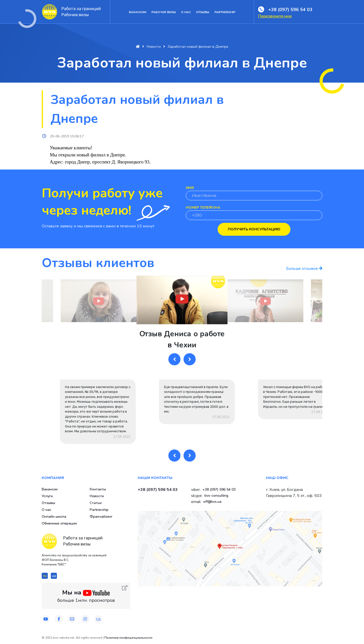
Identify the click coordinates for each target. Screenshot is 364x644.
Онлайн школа (54, 517)
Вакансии (138, 12)
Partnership (225, 12)
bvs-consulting (216, 496)
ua (54, 576)
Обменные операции (59, 523)
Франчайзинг (101, 517)
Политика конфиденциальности (128, 638)
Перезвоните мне (275, 16)
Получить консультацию (254, 229)
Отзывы (203, 12)
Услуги (47, 496)
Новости (97, 496)
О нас (186, 12)
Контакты (98, 489)
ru (45, 576)
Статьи (96, 503)
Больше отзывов (304, 269)
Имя (190, 188)
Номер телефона (203, 208)
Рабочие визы (164, 12)
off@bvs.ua (212, 502)
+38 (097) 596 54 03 (290, 10)
